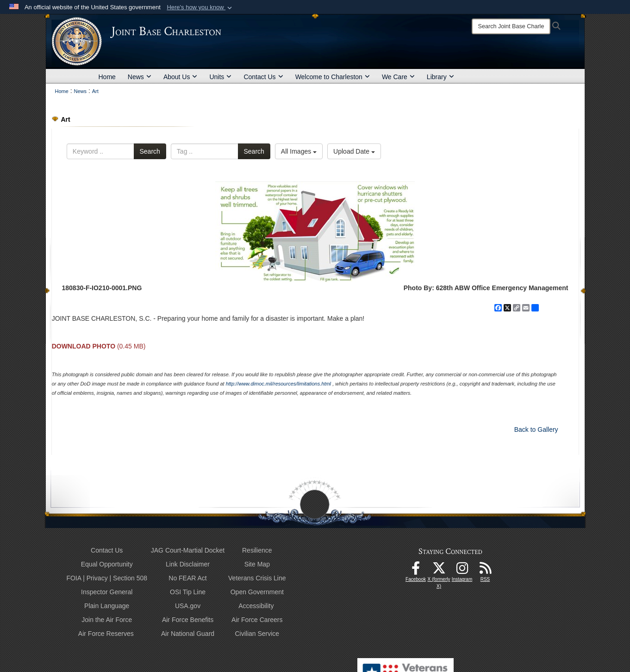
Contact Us (263, 77)
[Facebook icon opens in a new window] (416, 571)
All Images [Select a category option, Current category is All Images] (299, 151)
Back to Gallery (536, 429)
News (140, 77)
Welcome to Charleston (333, 77)
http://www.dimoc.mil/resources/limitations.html (278, 384)
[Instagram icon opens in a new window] (462, 571)
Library (440, 77)
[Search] (511, 26)
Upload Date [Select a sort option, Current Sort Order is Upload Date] (354, 151)
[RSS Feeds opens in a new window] (485, 571)
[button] (200, 7)
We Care (398, 77)
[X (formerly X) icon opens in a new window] (439, 571)
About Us (181, 77)
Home (107, 77)
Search (150, 151)
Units (220, 77)
